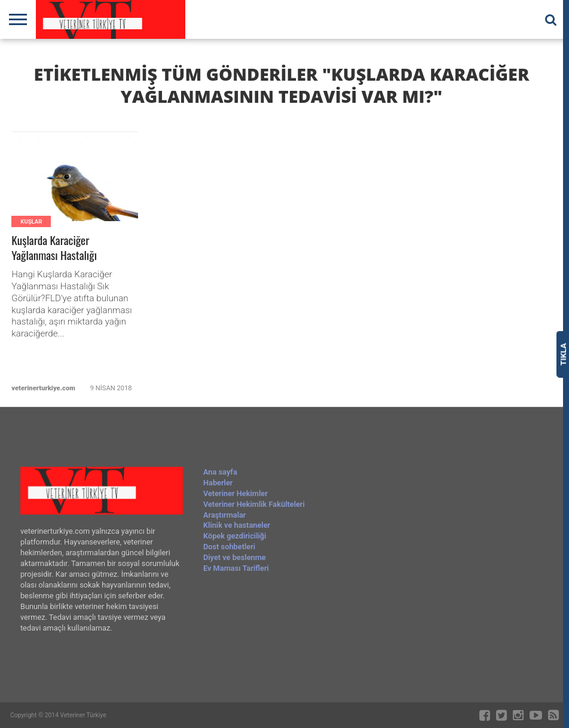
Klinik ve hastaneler (237, 525)
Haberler (218, 483)
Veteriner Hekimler (235, 493)
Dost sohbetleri (229, 547)
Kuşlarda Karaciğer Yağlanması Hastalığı (54, 248)
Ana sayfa (220, 472)
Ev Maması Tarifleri (236, 568)
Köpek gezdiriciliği (235, 536)
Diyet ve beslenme (235, 557)
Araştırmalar (225, 515)
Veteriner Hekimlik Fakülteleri (254, 504)
